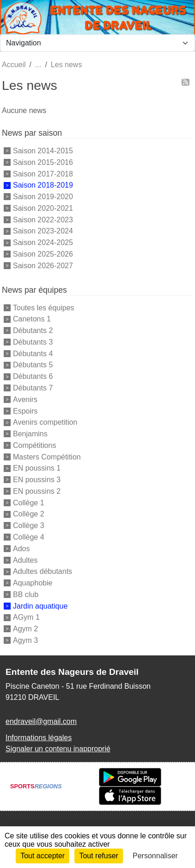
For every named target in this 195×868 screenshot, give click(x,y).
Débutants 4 (33, 353)
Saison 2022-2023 (43, 219)
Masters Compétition (47, 456)
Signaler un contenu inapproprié (58, 749)
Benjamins (30, 434)
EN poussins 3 (37, 480)
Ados (21, 549)
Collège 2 (29, 514)
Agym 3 (25, 640)
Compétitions (34, 445)
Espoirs (25, 411)
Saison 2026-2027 (43, 266)
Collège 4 (29, 537)
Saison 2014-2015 (43, 151)
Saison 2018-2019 (43, 185)
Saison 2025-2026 (43, 254)
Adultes (25, 560)
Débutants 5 (33, 365)
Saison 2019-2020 (43, 197)
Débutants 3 (33, 342)
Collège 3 (29, 525)
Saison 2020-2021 (43, 208)
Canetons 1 (32, 319)
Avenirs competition (45, 422)
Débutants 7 (33, 388)
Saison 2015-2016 (43, 162)
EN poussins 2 (37, 491)
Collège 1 (29, 502)
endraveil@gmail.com (41, 721)
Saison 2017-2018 (43, 173)
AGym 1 (26, 617)
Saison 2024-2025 (43, 242)
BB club (26, 594)
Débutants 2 (33, 330)
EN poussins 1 (37, 468)
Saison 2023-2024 (43, 231)
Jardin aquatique (40, 606)
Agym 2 (25, 629)
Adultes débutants (43, 571)
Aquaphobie (33, 583)
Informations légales (39, 738)
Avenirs (25, 399)
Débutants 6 (33, 376)
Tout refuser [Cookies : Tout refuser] (98, 856)
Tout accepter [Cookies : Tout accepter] (43, 856)
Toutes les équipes (44, 307)
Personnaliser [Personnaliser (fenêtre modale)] (155, 856)
